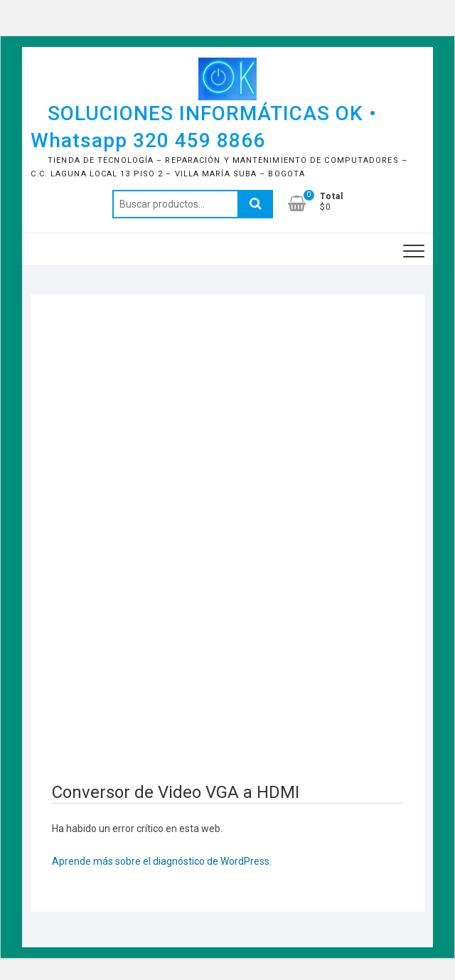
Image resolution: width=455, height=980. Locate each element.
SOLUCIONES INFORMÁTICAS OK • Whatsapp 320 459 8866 (204, 127)
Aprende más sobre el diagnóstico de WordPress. (162, 861)
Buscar (255, 204)
